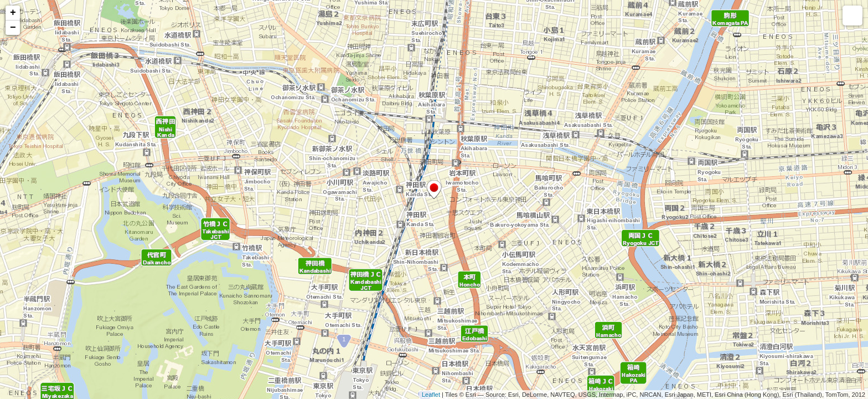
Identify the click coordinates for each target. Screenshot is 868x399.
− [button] (13, 28)
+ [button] (13, 13)
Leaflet (431, 395)
